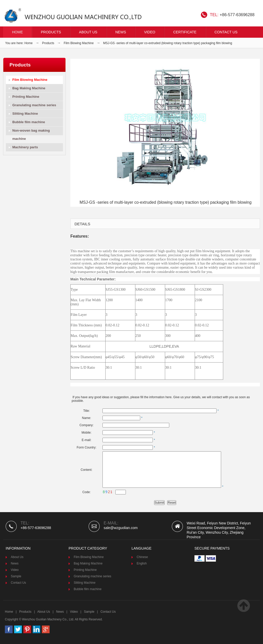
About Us (88, 32)
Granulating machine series (34, 105)
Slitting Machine (25, 114)
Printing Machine (26, 97)
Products (51, 32)
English (142, 563)
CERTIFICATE (185, 32)
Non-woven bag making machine (31, 135)
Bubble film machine (29, 122)
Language (142, 548)
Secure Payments (212, 548)
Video (15, 570)
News (121, 32)
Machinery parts (25, 147)
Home (17, 32)
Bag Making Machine (29, 88)
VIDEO (150, 32)
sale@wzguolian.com (121, 528)
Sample (16, 576)
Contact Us (226, 32)
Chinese (142, 557)
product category (88, 548)
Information (18, 548)
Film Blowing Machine (79, 43)
